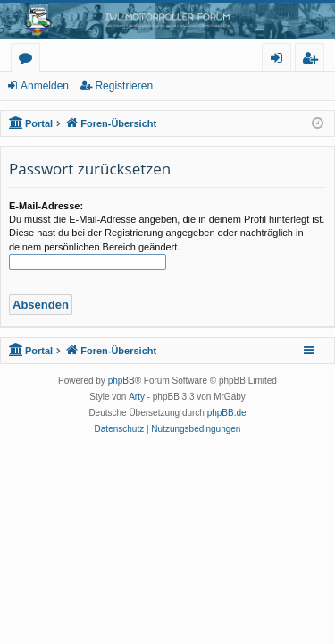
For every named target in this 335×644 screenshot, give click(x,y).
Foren (29, 60)
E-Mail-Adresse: (46, 206)
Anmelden (45, 86)
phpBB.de (227, 413)
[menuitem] (120, 429)
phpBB (121, 381)
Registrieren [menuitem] (314, 60)
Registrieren (124, 86)
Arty (137, 397)
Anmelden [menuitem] (281, 60)
